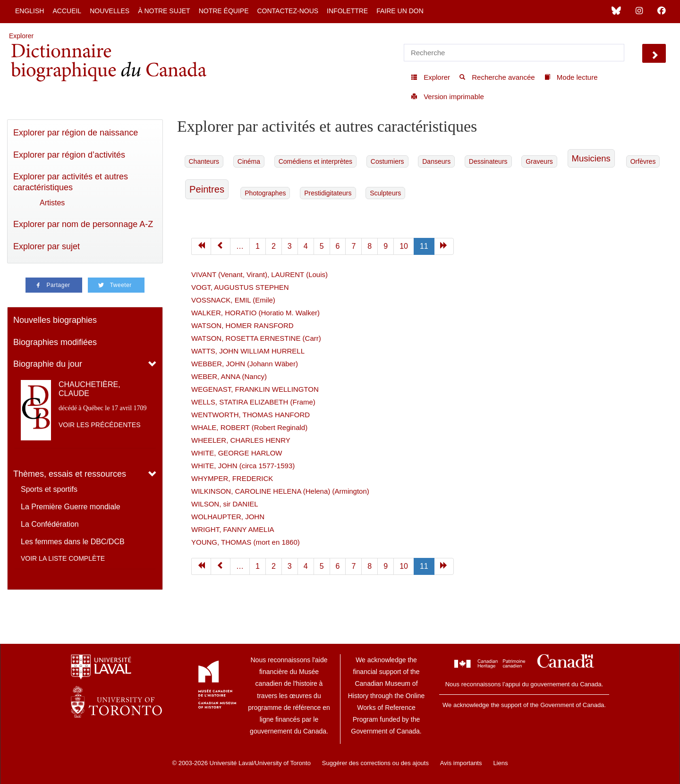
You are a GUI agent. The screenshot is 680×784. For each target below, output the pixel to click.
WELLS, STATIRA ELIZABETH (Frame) (253, 402)
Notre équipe (224, 11)
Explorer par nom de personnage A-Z (83, 224)
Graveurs (539, 161)
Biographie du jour (48, 364)
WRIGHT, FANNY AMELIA (233, 529)
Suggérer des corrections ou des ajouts (375, 763)
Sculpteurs (385, 193)
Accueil (67, 11)
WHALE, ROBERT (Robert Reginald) (249, 427)
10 (404, 246)
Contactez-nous (288, 11)
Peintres (207, 189)
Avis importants (461, 763)
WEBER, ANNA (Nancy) (229, 376)
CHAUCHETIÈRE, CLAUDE (89, 389)
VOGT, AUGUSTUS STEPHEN (240, 287)
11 (424, 246)
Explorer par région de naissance (76, 133)
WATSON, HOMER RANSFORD (242, 325)
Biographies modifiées (55, 342)
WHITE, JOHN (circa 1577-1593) (243, 466)
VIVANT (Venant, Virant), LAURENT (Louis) (259, 274)
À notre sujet (164, 11)
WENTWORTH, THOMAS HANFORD (251, 415)
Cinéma (249, 161)
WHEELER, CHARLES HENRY (241, 440)
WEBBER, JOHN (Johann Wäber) (245, 364)
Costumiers (387, 161)
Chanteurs (204, 161)
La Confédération (50, 524)
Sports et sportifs (49, 489)
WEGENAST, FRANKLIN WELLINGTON (255, 389)
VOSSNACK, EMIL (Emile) (233, 300)
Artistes (52, 203)
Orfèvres (643, 161)
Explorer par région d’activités (69, 155)
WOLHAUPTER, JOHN (228, 517)
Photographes (265, 193)
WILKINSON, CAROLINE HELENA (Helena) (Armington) (280, 491)
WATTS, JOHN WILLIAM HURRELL (248, 351)
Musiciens (591, 158)
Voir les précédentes (100, 425)
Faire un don (400, 11)
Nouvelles (110, 11)
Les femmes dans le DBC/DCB (73, 542)
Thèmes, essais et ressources (70, 474)
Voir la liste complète (63, 558)
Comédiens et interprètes (315, 161)
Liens (500, 763)
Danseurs (436, 161)
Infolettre (347, 11)
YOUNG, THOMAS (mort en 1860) (246, 542)
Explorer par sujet (47, 246)
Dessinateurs (488, 161)
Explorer (21, 36)
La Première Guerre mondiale (71, 507)
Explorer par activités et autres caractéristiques (71, 182)
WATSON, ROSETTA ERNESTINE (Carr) (256, 338)
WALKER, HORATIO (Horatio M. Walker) (255, 313)
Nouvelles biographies (55, 320)
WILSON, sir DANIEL (225, 504)
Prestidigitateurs (328, 193)
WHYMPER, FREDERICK (232, 478)
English (30, 11)
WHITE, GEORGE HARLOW (237, 453)
